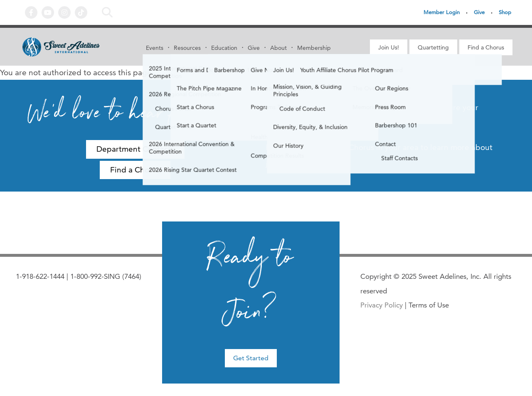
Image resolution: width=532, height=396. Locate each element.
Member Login (442, 12)
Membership (314, 48)
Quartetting (433, 47)
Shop (505, 12)
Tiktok (81, 12)
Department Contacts (135, 149)
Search (109, 12)
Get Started (251, 358)
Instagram (64, 12)
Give (479, 12)
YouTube (48, 12)
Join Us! (389, 47)
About (278, 48)
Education (224, 48)
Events (155, 48)
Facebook (31, 12)
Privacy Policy (382, 305)
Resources (187, 48)
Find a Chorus (486, 47)
